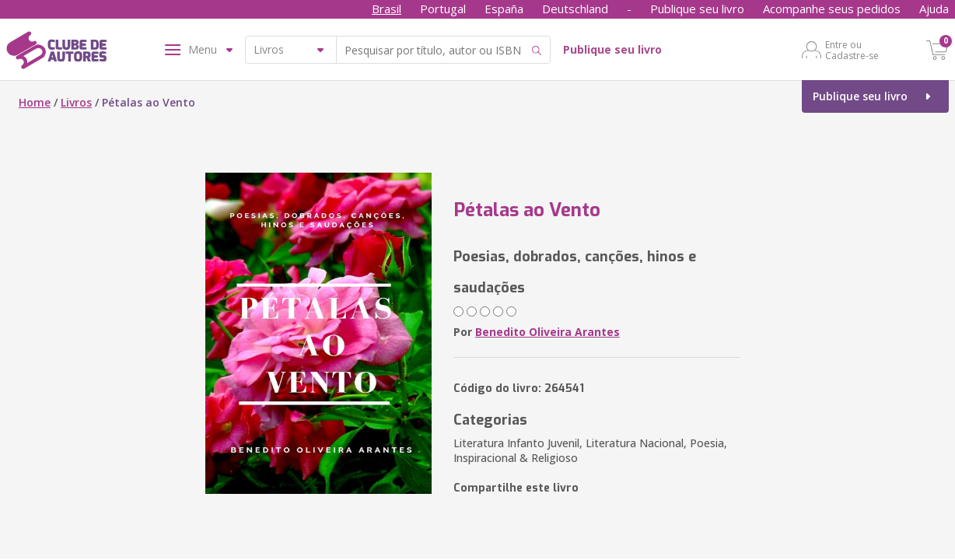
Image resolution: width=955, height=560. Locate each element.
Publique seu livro (697, 9)
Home (35, 102)
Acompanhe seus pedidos (832, 9)
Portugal (443, 9)
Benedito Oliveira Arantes (547, 332)
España (504, 9)
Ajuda (934, 9)
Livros (76, 102)
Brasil (387, 9)
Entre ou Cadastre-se (852, 50)
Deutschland (575, 9)
